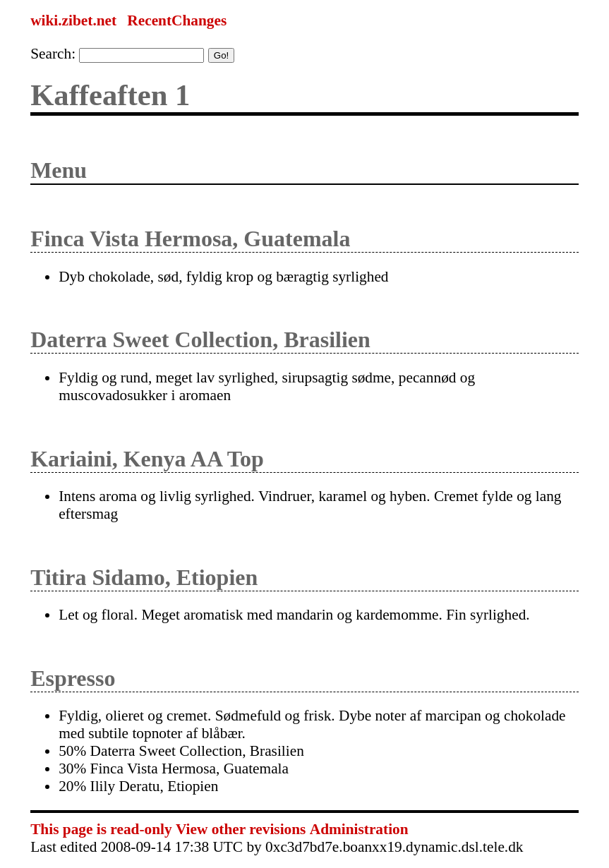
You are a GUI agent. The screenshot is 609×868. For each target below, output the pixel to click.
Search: (53, 54)
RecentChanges (177, 20)
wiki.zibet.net (73, 20)
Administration (359, 829)
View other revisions (241, 829)
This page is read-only (101, 829)
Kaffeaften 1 (110, 95)
